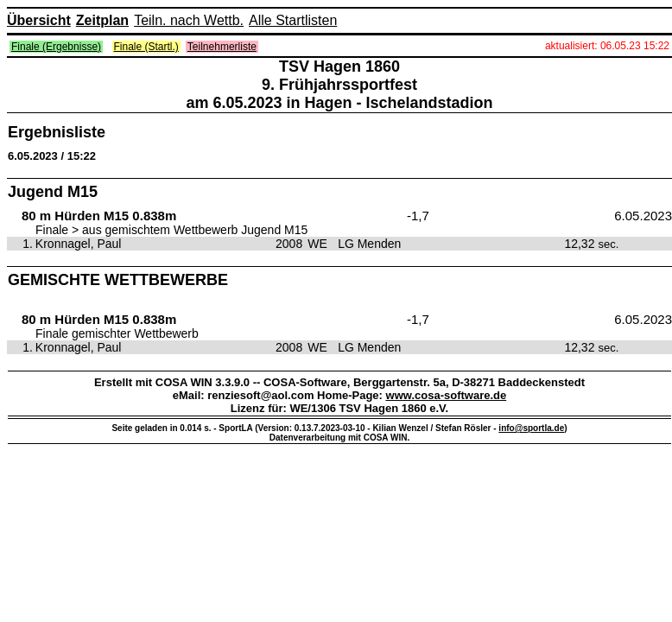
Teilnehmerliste (222, 47)
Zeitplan (102, 20)
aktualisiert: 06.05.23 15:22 (607, 46)
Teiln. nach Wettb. (189, 20)
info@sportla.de (531, 428)
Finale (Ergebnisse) (56, 47)
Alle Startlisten (293, 20)
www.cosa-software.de (447, 395)
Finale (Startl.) (146, 47)
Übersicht (39, 20)
